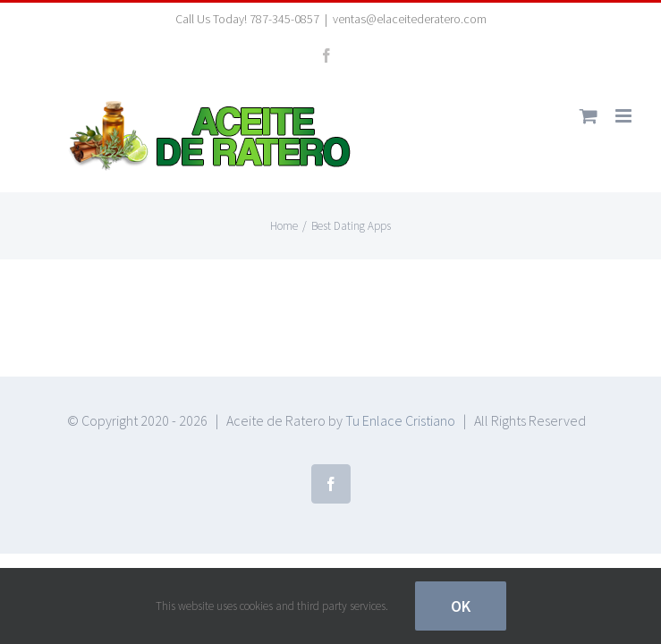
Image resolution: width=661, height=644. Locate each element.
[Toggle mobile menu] (625, 116)
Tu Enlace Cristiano (400, 420)
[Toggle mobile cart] (589, 116)
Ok (461, 606)
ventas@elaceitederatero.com (410, 19)
